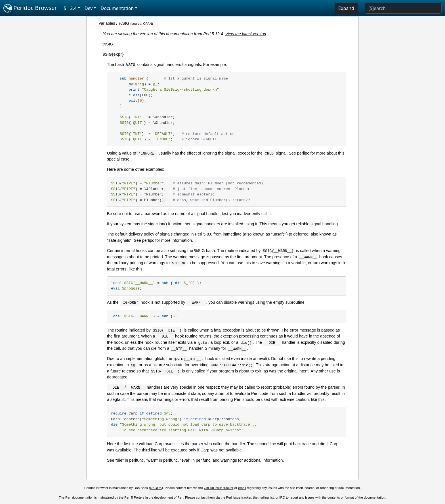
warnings (229, 460)
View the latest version (246, 34)
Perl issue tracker (239, 497)
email (242, 488)
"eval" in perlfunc (195, 460)
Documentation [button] (117, 8)
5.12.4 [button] (70, 8)
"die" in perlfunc (130, 460)
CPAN (147, 24)
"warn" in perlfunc (162, 460)
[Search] (403, 8)
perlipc (303, 153)
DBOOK (156, 488)
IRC (282, 497)
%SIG (124, 23)
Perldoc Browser (30, 8)
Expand (346, 8)
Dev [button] (89, 8)
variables (107, 23)
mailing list (266, 497)
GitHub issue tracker (219, 488)
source (136, 24)
